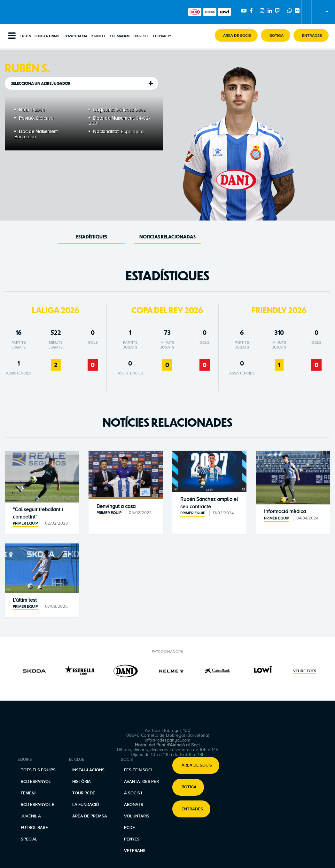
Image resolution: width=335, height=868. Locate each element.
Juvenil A (31, 816)
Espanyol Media (75, 36)
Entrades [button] (192, 809)
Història (82, 782)
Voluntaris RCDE (137, 822)
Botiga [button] (189, 787)
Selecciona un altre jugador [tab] (41, 83)
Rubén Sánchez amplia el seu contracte (209, 503)
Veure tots (305, 671)
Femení (28, 793)
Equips (26, 36)
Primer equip (25, 523)
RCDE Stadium (119, 36)
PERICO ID (98, 36)
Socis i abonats (47, 36)
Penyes (132, 839)
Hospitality (162, 36)
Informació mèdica (285, 511)
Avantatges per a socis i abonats (141, 793)
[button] (236, 35)
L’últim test (25, 600)
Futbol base (34, 828)
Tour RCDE (141, 36)
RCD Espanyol (36, 782)
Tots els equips (38, 770)
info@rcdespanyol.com (167, 740)
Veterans (135, 851)
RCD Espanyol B (38, 805)
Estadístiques (92, 237)
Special (29, 839)
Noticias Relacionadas (167, 237)
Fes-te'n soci (138, 770)
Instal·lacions (88, 770)
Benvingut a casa (116, 506)
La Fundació (86, 805)
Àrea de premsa (90, 816)
